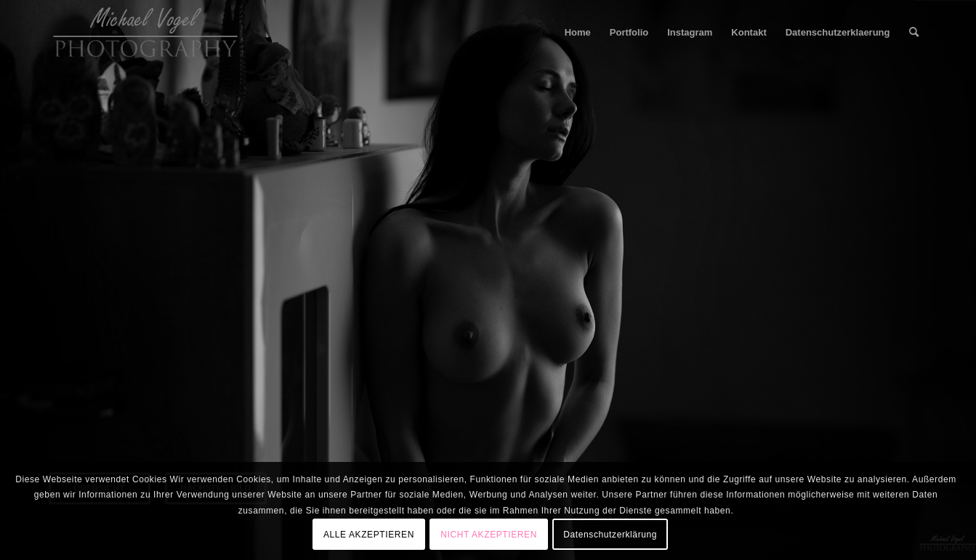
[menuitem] (578, 33)
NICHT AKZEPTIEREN (489, 535)
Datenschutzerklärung (610, 535)
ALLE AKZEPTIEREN (369, 535)
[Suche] (914, 33)
